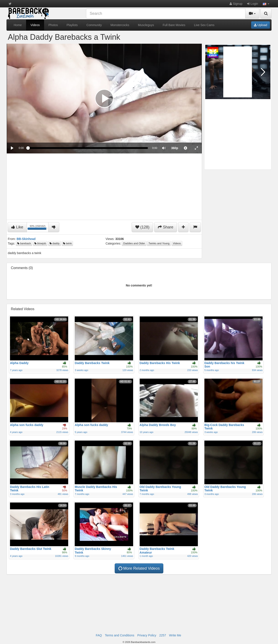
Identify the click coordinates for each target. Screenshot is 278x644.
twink (67, 243)
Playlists (72, 25)
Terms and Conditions (120, 635)
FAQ (99, 635)
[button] (266, 4)
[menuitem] (175, 148)
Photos (53, 25)
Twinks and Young (159, 243)
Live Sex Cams (204, 25)
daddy (55, 243)
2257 (163, 635)
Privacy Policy (147, 635)
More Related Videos (139, 568)
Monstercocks (120, 25)
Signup (236, 4)
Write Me (175, 635)
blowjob (40, 243)
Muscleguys (146, 25)
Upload (261, 25)
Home (18, 25)
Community (94, 25)
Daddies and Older (134, 243)
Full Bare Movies (174, 25)
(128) (142, 227)
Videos (35, 25)
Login (253, 4)
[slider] (88, 148)
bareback (24, 243)
